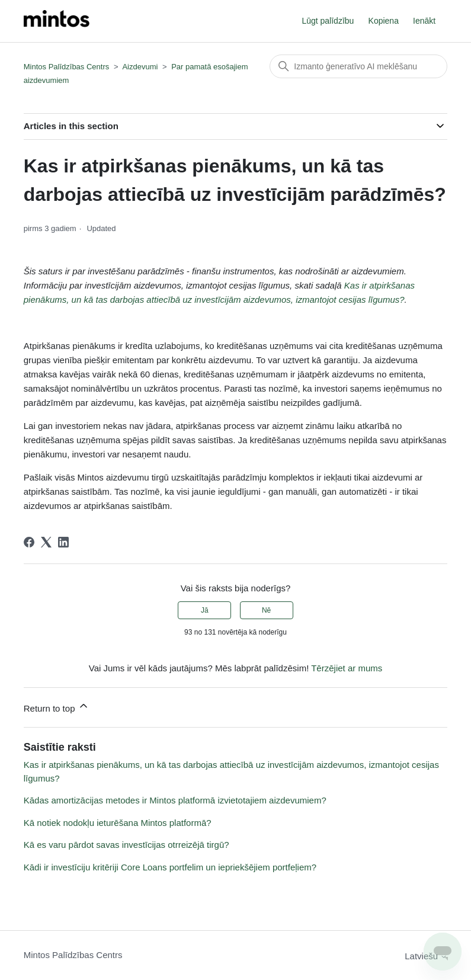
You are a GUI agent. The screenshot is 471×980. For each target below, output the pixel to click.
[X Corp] (46, 542)
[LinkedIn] (63, 542)
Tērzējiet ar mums (347, 668)
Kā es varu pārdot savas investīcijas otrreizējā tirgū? (126, 845)
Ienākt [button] (424, 21)
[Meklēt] (358, 66)
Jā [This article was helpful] (205, 610)
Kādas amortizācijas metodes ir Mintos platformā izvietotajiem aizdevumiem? (175, 800)
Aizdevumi (140, 67)
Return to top (57, 707)
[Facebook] (29, 542)
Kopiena (384, 21)
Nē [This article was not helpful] (266, 610)
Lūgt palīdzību (328, 21)
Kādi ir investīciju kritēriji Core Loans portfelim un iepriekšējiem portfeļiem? (170, 867)
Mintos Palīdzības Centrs (67, 67)
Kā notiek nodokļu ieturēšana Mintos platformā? (118, 823)
